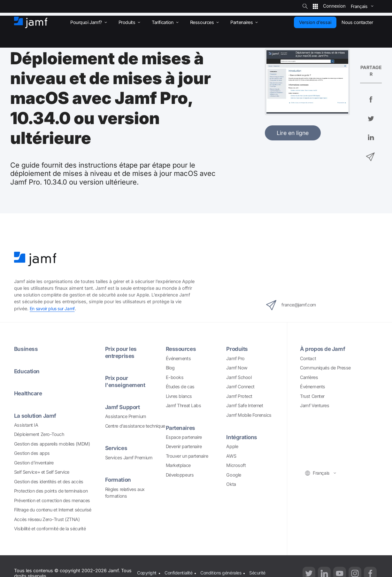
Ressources (182, 349)
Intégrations (242, 437)
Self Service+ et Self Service (42, 472)
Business (26, 349)
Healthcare (29, 393)
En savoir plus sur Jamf (53, 308)
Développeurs (180, 474)
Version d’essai (315, 22)
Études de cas (180, 387)
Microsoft (236, 465)
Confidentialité (179, 573)
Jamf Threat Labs (184, 405)
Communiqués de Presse (325, 368)
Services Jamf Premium (129, 457)
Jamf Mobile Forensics (249, 415)
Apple (232, 446)
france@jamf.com (293, 305)
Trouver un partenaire (187, 456)
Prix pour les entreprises (121, 352)
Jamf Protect (239, 396)
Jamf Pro (235, 358)
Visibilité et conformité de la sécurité (50, 528)
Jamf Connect (240, 387)
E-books (175, 377)
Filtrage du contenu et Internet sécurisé (53, 509)
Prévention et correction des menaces (52, 500)
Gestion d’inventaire (34, 462)
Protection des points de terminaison (51, 491)
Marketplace (178, 465)
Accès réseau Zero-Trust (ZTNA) (47, 519)
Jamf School (239, 377)
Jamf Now (237, 368)
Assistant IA (26, 425)
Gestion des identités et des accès (49, 481)
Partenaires (181, 427)
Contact (308, 358)
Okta (231, 484)
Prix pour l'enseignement (126, 381)
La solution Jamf (36, 415)
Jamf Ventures (315, 405)
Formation (118, 479)
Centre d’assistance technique (135, 426)
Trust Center (312, 396)
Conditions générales (222, 573)
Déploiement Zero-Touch (39, 434)
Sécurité (259, 573)
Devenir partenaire (184, 446)
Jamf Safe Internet (245, 405)
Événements (178, 358)
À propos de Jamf (323, 349)
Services (117, 448)
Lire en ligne (293, 133)
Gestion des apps (32, 453)
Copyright (147, 573)
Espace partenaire (184, 437)
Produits (237, 349)
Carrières (309, 377)
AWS (231, 456)
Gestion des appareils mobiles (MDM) (52, 443)
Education (27, 371)
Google (234, 474)
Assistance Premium (126, 416)
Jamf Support (123, 407)
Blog (170, 368)
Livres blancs (179, 396)
